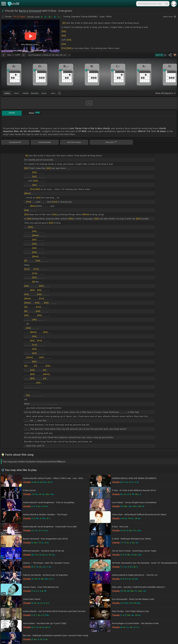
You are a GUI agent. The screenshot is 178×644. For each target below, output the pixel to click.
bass (53, 93)
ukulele (26, 93)
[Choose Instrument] (59, 93)
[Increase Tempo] (24, 55)
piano (16, 93)
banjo (44, 93)
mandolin (35, 93)
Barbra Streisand (30, 11)
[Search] (167, 4)
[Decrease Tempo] (4, 55)
